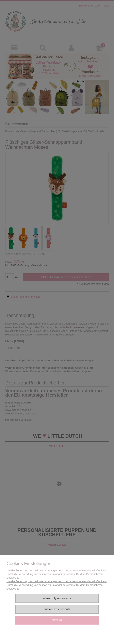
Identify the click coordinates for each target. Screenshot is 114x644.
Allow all (57, 620)
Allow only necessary (57, 598)
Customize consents (57, 609)
